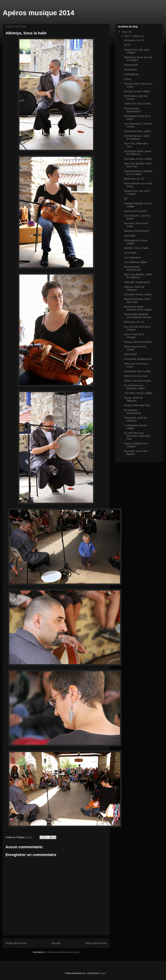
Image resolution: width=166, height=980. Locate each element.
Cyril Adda (130, 236)
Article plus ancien (96, 943)
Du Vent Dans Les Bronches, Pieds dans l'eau (137, 436)
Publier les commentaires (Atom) (63, 952)
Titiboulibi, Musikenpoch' (137, 282)
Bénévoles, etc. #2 (134, 179)
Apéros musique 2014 (39, 13)
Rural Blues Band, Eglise (137, 131)
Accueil (56, 943)
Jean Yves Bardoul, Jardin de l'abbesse (138, 276)
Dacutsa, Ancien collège (137, 91)
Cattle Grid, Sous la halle (137, 104)
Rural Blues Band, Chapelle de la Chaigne (138, 308)
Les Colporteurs (133, 257)
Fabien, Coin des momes (137, 381)
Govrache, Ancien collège (138, 294)
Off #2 (127, 45)
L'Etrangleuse (131, 74)
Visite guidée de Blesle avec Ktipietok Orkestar (138, 316)
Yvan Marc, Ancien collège (138, 393)
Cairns (127, 79)
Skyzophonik (131, 65)
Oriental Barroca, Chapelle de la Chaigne (138, 173)
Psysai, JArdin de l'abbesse (133, 399)
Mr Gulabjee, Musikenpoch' (133, 412)
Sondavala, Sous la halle (137, 371)
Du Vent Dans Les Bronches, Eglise (134, 387)
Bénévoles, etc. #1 (134, 322)
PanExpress (130, 70)
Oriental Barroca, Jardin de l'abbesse (137, 137)
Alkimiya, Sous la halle (136, 248)
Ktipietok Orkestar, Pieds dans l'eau (137, 301)
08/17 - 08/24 (132, 36)
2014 (125, 32)
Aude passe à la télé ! (136, 211)
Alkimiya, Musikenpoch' (137, 231)
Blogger (102, 973)
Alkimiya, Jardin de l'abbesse (134, 288)
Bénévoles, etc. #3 (134, 40)
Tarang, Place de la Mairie (138, 342)
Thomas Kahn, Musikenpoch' (133, 110)
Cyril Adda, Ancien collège (138, 159)
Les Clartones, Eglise (135, 262)
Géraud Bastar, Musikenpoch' (133, 268)
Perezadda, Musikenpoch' (138, 359)
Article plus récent (16, 943)
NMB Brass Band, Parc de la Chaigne (138, 59)
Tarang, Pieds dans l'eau (137, 405)
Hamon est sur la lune (136, 376)
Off (126, 199)
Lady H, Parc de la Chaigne (134, 336)
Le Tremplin (130, 253)
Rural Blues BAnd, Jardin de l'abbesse (137, 153)
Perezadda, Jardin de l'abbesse (135, 419)
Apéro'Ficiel (130, 354)
